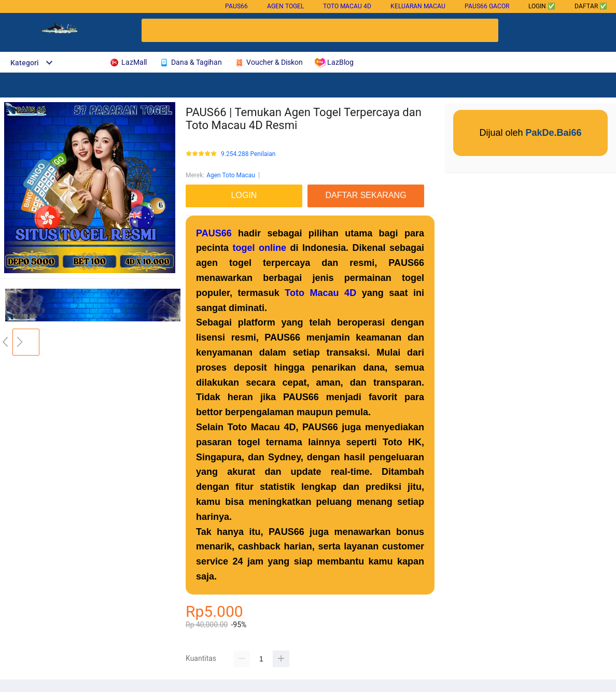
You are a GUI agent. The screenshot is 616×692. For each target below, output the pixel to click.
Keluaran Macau (418, 6)
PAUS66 (236, 6)
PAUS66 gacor (487, 6)
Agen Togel (285, 6)
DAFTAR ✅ (591, 6)
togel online (260, 248)
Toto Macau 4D (347, 6)
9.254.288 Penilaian (248, 154)
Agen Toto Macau (231, 175)
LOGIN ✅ (542, 6)
